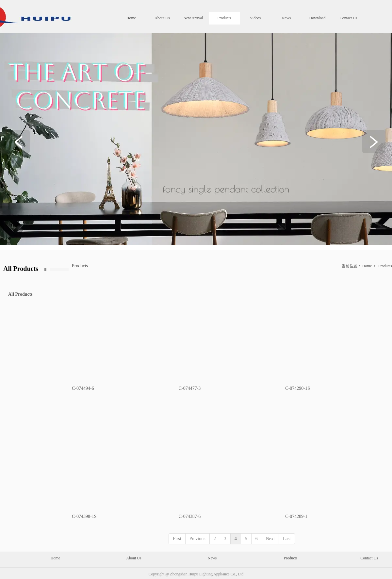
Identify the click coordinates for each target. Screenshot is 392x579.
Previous (197, 539)
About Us (134, 558)
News (212, 558)
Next (270, 539)
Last (287, 539)
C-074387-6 (190, 516)
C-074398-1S (84, 516)
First (177, 539)
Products (385, 266)
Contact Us (369, 558)
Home (367, 266)
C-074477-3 (190, 388)
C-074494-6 (83, 388)
